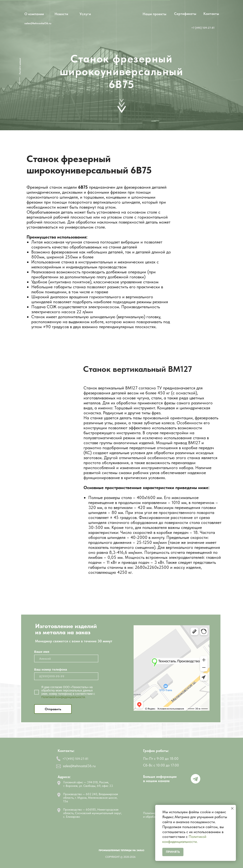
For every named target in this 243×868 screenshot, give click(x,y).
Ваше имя (42, 652)
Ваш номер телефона (51, 670)
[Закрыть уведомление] (232, 808)
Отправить (53, 709)
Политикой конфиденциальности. (63, 697)
